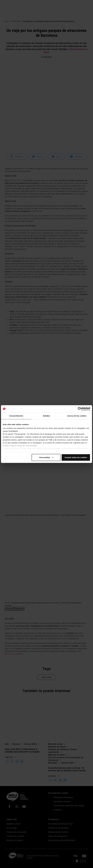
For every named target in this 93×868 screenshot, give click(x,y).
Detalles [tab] (46, 416)
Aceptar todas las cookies (76, 457)
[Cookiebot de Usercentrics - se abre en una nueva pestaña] (80, 409)
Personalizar (46, 457)
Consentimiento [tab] (16, 416)
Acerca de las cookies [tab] (77, 416)
